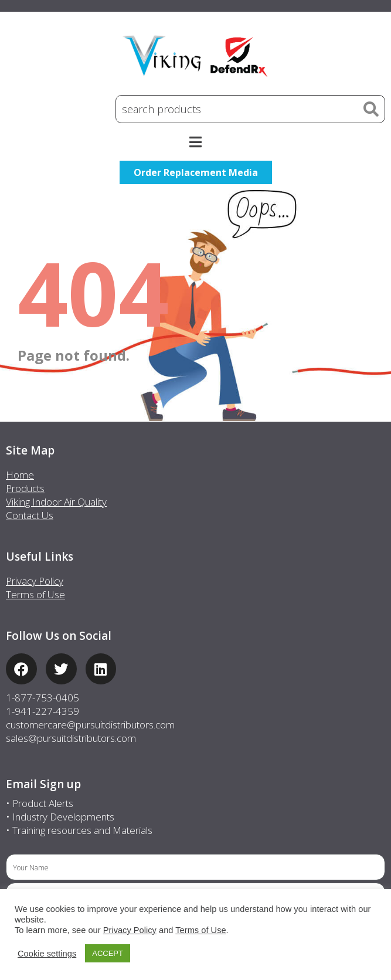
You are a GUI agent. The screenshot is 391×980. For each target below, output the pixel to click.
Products (25, 488)
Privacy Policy (35, 581)
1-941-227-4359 (42, 711)
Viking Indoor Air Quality (56, 502)
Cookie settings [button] (47, 954)
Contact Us (30, 515)
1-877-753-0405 (42, 698)
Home (20, 475)
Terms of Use (35, 594)
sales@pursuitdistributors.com (71, 738)
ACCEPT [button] (108, 953)
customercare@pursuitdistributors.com (90, 725)
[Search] (371, 109)
